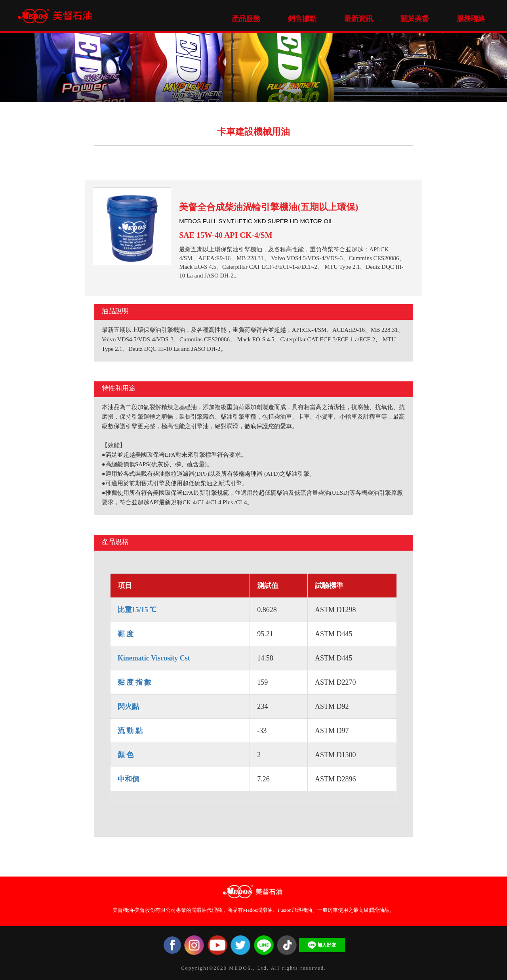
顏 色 (126, 755)
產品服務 (246, 19)
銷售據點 (302, 19)
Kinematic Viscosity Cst (154, 658)
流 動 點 (130, 731)
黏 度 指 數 (135, 682)
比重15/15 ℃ (137, 610)
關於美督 (415, 19)
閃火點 (128, 706)
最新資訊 (358, 19)
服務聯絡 (471, 19)
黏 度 (126, 634)
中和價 (128, 779)
